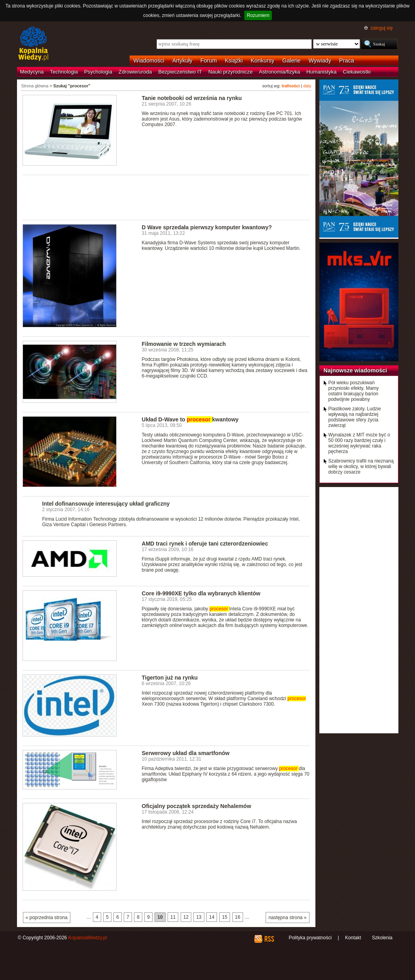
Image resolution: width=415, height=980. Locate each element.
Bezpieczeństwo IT (180, 72)
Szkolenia (382, 938)
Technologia (64, 72)
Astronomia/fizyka (279, 72)
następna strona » (287, 918)
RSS (269, 939)
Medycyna (32, 72)
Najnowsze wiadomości (356, 370)
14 (212, 917)
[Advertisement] (166, 197)
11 (173, 917)
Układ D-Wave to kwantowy (190, 419)
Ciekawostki (357, 72)
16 (238, 917)
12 (186, 917)
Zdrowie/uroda (135, 72)
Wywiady (320, 60)
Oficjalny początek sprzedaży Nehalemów (197, 806)
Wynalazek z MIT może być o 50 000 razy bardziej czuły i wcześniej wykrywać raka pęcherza (359, 443)
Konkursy (262, 60)
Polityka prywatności (310, 938)
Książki (234, 60)
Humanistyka (321, 72)
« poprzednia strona (47, 918)
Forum (209, 60)
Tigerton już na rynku (170, 678)
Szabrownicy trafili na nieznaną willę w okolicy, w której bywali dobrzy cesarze (361, 466)
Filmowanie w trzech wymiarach (184, 344)
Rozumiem (258, 15)
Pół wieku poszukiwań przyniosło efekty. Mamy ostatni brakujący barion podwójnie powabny (354, 391)
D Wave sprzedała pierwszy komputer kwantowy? (207, 227)
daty (307, 86)
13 (199, 917)
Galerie (291, 60)
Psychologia (98, 72)
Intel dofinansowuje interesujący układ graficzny (106, 504)
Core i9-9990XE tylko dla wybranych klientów (201, 593)
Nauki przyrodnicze (230, 72)
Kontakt (353, 938)
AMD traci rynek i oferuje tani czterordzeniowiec (205, 544)
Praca (347, 60)
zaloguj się (381, 28)
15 (225, 917)
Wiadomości (149, 60)
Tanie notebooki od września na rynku (192, 98)
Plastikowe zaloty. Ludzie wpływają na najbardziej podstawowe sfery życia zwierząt (355, 417)
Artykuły (182, 60)
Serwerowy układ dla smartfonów (186, 753)
